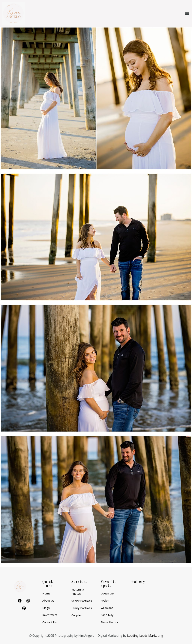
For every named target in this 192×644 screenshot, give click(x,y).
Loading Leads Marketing (145, 636)
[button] (187, 13)
